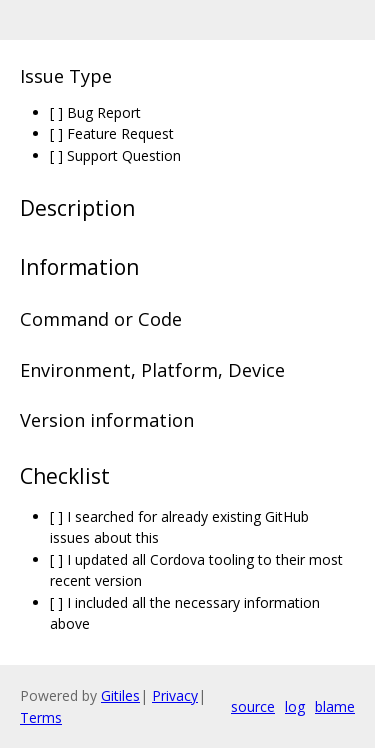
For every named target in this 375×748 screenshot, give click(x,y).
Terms (41, 717)
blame (335, 706)
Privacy (175, 695)
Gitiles (120, 695)
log (295, 706)
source (253, 706)
